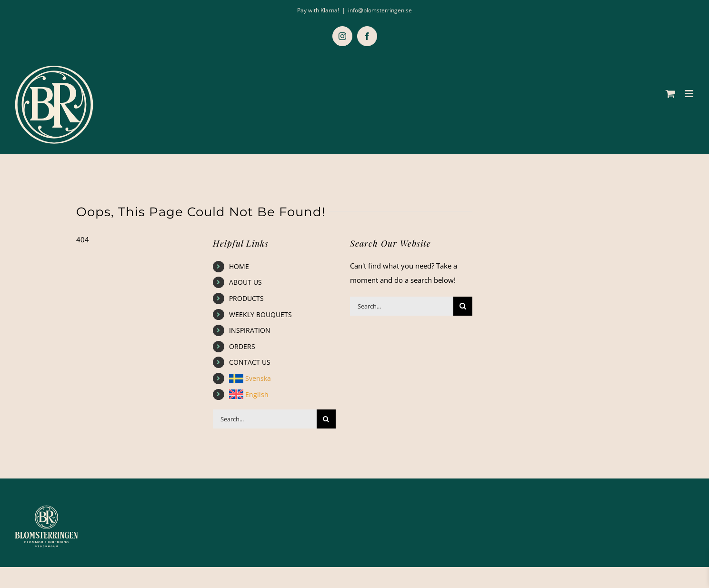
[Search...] (265, 419)
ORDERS (242, 346)
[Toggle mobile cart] (670, 94)
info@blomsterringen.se (380, 10)
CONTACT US (250, 362)
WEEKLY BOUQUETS (260, 314)
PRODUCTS (246, 298)
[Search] (326, 419)
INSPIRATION (250, 330)
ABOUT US (245, 282)
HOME (239, 266)
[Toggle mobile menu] (690, 94)
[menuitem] (282, 379)
